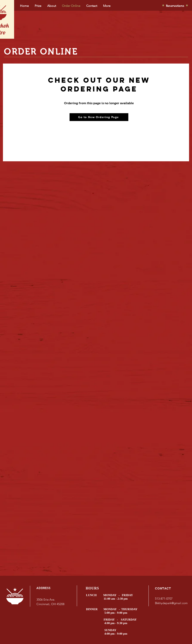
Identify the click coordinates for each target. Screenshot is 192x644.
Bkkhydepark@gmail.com (171, 603)
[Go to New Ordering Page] (99, 117)
